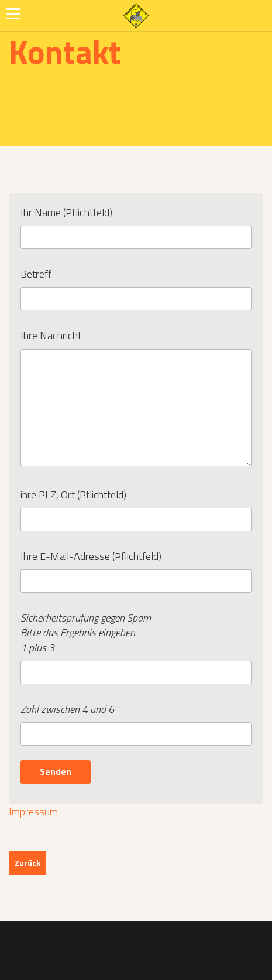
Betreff (136, 286)
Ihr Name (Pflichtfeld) (136, 225)
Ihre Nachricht (136, 399)
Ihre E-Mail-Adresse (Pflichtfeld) (136, 569)
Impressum (33, 812)
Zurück (27, 863)
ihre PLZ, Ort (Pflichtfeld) (136, 507)
